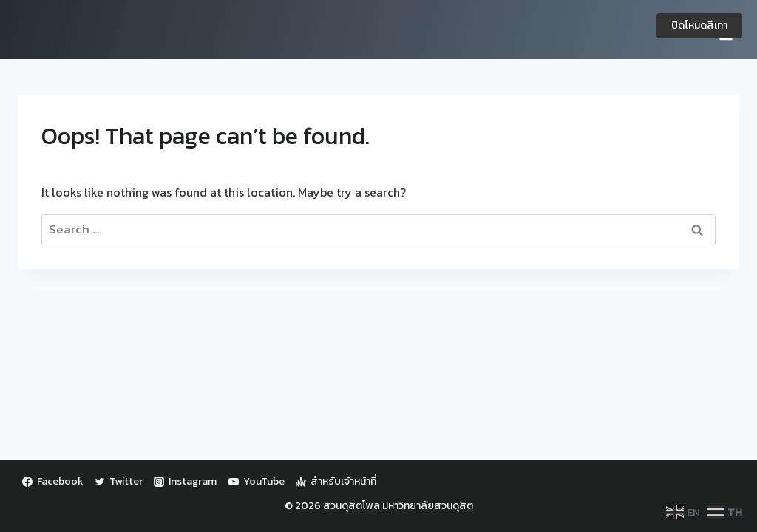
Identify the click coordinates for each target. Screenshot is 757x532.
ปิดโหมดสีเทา (699, 25)
